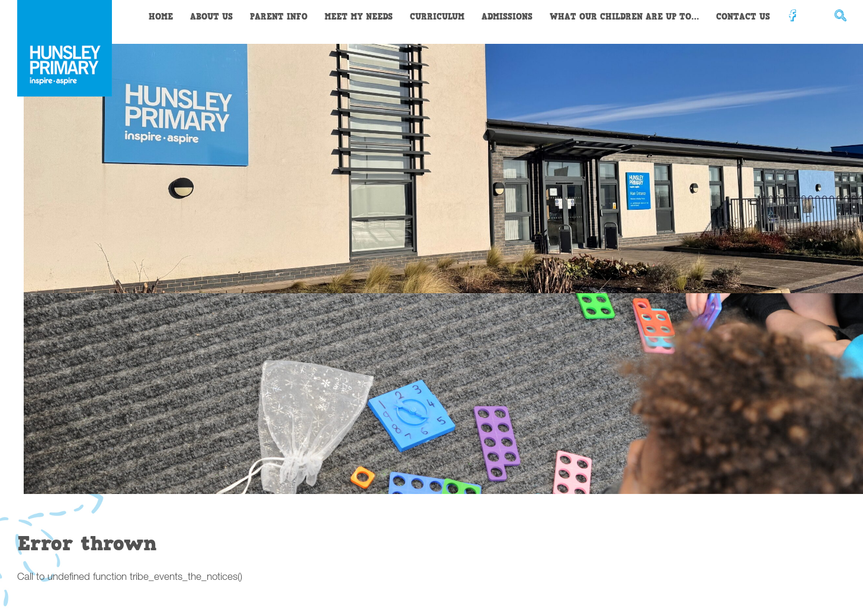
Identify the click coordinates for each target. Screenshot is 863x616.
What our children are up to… (624, 17)
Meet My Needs (359, 17)
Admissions (507, 17)
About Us (211, 17)
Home (161, 17)
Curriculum (437, 17)
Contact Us (743, 17)
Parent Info (279, 17)
